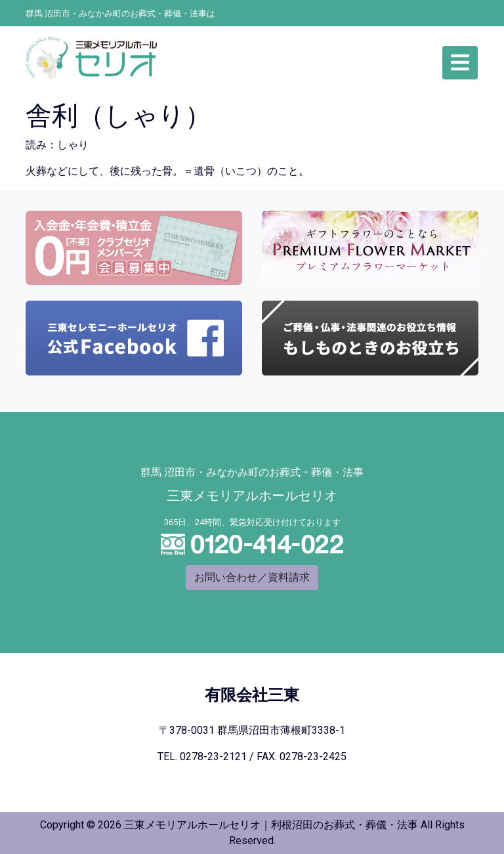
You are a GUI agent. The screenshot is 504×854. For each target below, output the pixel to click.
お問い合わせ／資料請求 (252, 577)
